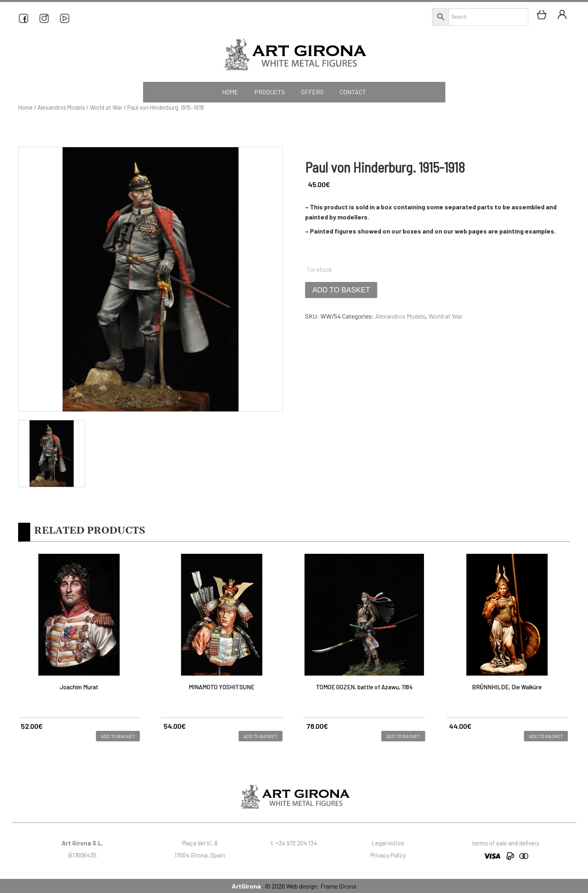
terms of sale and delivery (506, 843)
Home (25, 107)
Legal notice (388, 843)
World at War (106, 107)
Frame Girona (338, 886)
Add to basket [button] (118, 736)
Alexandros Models (61, 107)
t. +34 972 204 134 (294, 843)
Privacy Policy (388, 855)
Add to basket (341, 290)
